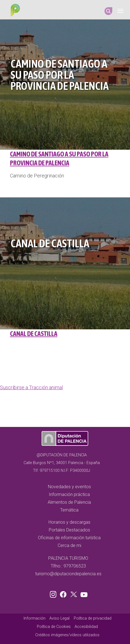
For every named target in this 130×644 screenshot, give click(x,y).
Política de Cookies (54, 627)
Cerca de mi (69, 545)
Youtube (83, 593)
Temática (69, 510)
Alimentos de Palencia (69, 502)
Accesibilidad (86, 627)
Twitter (74, 593)
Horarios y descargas (69, 522)
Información (35, 618)
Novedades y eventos (69, 487)
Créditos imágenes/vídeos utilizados (67, 635)
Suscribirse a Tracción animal (31, 387)
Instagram (54, 593)
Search (108, 11)
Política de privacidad (93, 618)
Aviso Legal (59, 618)
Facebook (65, 593)
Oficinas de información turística (69, 538)
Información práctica (69, 494)
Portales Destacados (69, 530)
